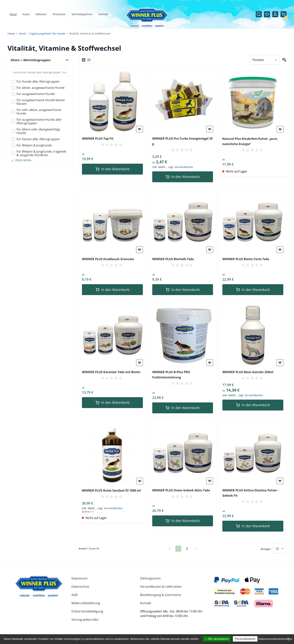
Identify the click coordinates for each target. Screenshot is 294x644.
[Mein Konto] (275, 14)
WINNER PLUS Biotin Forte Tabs (246, 259)
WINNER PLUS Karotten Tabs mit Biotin (111, 372)
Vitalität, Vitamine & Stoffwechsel (90, 34)
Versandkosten (184, 167)
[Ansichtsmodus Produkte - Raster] (84, 60)
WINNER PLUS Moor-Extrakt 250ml (248, 372)
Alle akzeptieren (217, 639)
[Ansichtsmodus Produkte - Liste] (89, 60)
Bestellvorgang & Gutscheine (160, 595)
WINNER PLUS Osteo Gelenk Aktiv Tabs (181, 490)
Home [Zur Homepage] (11, 34)
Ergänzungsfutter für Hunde (47, 34)
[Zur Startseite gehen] (147, 18)
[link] (169, 549)
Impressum (79, 578)
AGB (74, 595)
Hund (22, 34)
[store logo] (39, 587)
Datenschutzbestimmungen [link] (275, 639)
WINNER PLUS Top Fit (98, 139)
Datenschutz (80, 587)
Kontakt (146, 603)
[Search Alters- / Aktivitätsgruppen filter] (40, 72)
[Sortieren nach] (265, 60)
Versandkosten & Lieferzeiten (161, 587)
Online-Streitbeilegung (87, 611)
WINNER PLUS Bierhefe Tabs (173, 259)
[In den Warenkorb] (112, 169)
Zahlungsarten (150, 578)
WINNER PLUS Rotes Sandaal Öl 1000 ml (111, 490)
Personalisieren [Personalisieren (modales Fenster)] (245, 639)
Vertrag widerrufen (85, 620)
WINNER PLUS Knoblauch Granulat (108, 259)
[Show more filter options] (21, 160)
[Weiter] (196, 549)
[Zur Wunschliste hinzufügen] (139, 129)
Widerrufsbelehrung (86, 603)
